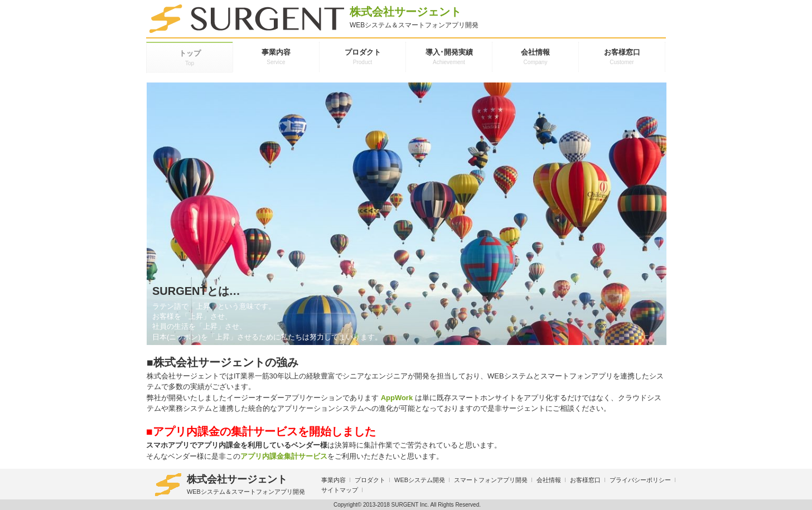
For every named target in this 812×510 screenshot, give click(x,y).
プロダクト (370, 480)
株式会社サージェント (230, 485)
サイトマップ (340, 490)
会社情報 (549, 480)
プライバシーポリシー (640, 480)
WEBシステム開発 (420, 480)
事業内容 (333, 480)
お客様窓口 (585, 480)
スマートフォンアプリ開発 (491, 480)
